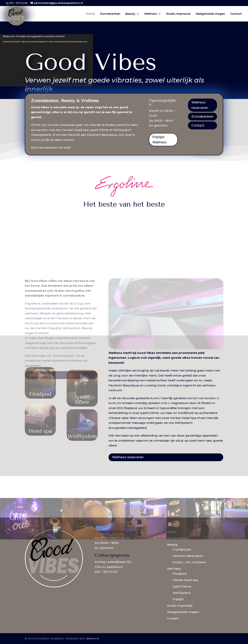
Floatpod (180, 574)
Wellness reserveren (200, 105)
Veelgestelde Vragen (210, 14)
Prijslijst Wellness (159, 140)
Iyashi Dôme (182, 586)
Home (90, 14)
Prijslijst (178, 599)
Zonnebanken (110, 14)
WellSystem (182, 593)
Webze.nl (93, 638)
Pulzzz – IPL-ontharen (189, 562)
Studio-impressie (178, 14)
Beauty (130, 14)
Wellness (151, 14)
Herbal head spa (185, 580)
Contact (236, 14)
